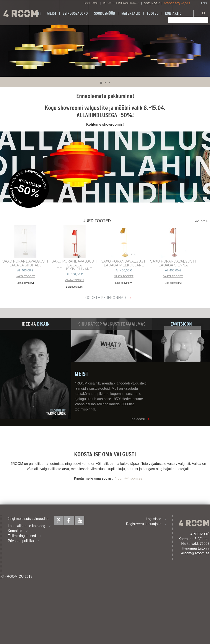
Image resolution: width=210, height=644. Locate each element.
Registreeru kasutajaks (121, 3)
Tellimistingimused (22, 536)
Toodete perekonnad (104, 298)
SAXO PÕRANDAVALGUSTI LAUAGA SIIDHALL (25, 263)
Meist (52, 13)
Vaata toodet (25, 276)
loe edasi (138, 419)
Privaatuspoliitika (21, 541)
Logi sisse (91, 3)
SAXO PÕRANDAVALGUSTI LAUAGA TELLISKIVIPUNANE (74, 265)
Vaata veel (202, 221)
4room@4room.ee (128, 478)
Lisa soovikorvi (25, 283)
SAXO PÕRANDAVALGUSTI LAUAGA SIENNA (173, 263)
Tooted (153, 13)
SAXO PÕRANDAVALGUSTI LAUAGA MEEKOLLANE (124, 263)
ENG (204, 3)
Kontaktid (15, 531)
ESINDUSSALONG (75, 13)
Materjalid (131, 13)
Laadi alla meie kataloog (27, 526)
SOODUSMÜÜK (105, 13)
